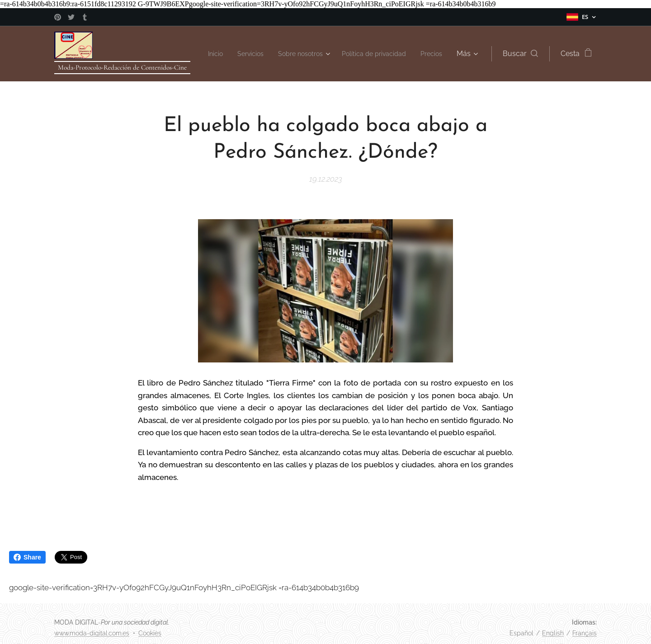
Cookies (150, 633)
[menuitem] (234, 54)
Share (27, 557)
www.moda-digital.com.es (92, 633)
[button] (520, 54)
